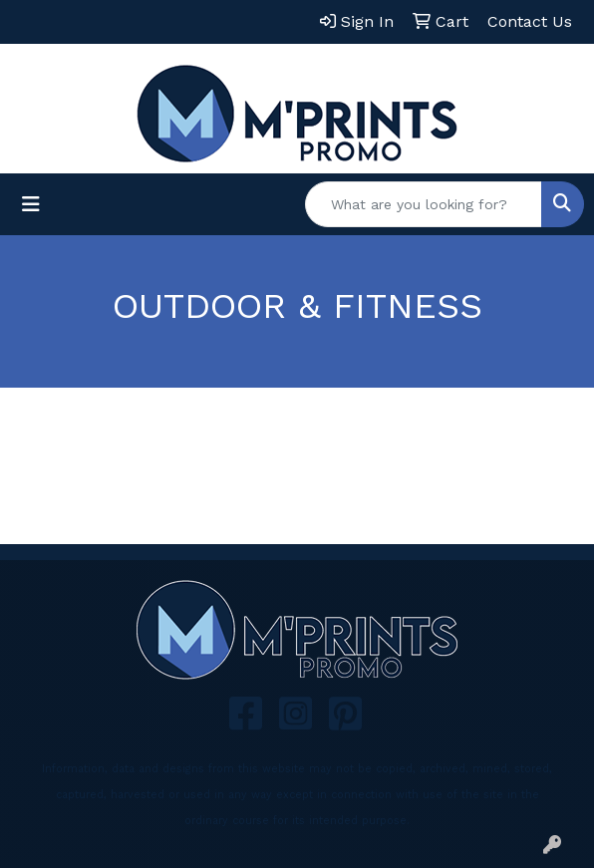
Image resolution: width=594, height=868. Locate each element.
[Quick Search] (424, 204)
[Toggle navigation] (31, 204)
